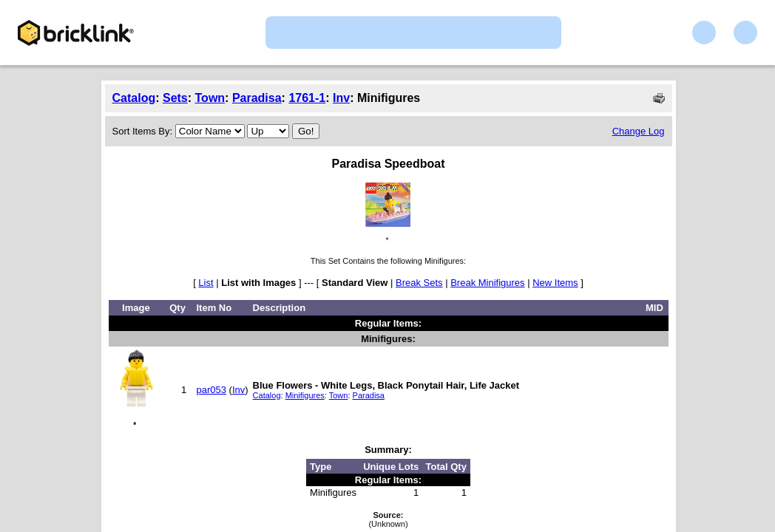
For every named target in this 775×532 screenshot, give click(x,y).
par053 (211, 390)
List (206, 283)
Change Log (639, 131)
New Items (555, 283)
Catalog (134, 98)
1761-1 (307, 98)
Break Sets (419, 283)
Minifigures (305, 395)
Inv (341, 98)
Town (210, 98)
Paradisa (257, 98)
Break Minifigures (487, 283)
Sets (175, 98)
